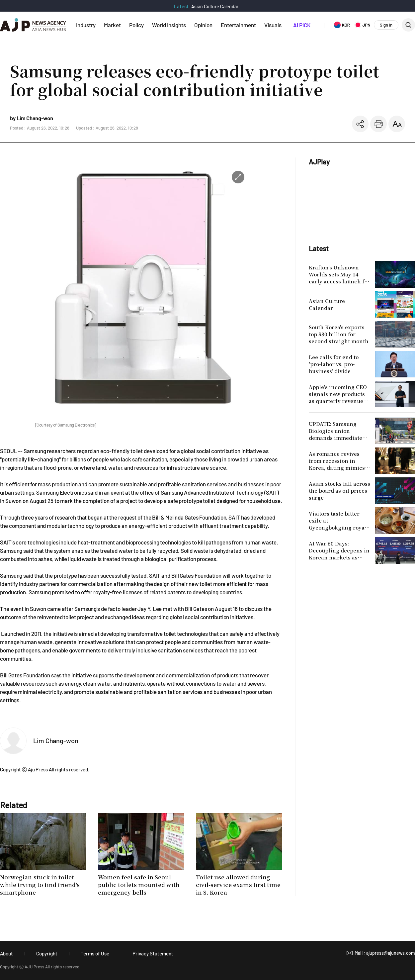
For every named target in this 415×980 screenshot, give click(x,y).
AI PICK (302, 25)
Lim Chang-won (56, 740)
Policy (136, 25)
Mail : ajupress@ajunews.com (385, 953)
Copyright (47, 953)
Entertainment (238, 25)
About (6, 953)
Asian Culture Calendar (215, 6)
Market (112, 25)
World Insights (169, 25)
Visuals (273, 25)
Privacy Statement (153, 953)
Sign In (386, 25)
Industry (86, 25)
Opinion (203, 25)
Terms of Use (95, 953)
